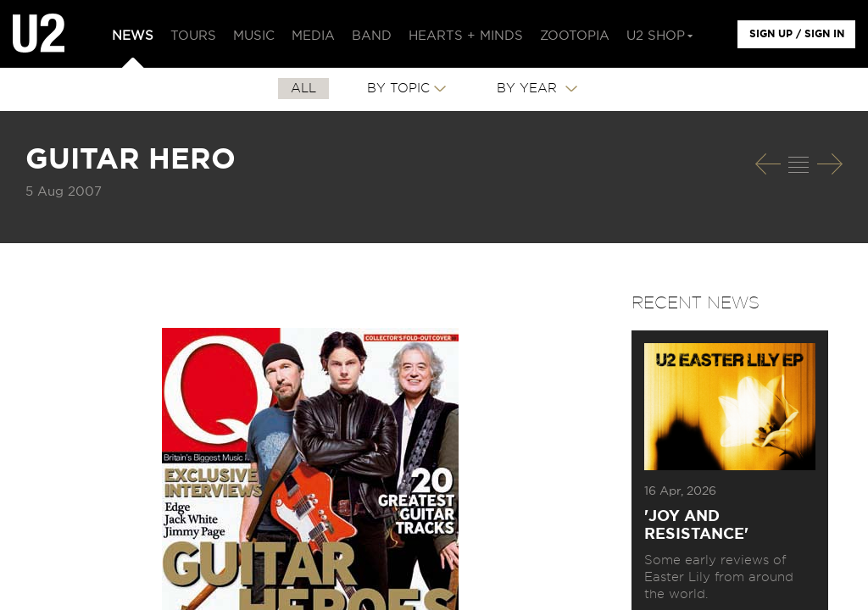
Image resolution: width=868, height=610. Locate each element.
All (303, 89)
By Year (529, 89)
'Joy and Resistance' (696, 526)
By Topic (398, 89)
